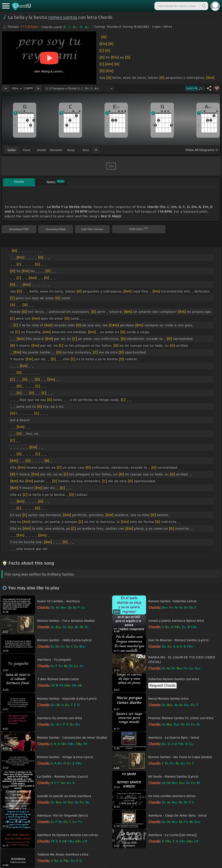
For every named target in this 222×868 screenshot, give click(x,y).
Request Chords (162, 685)
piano (27, 150)
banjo (71, 150)
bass (86, 150)
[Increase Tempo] (38, 88)
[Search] (204, 6)
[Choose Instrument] (96, 150)
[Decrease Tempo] (6, 88)
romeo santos (63, 17)
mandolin (56, 150)
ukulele (41, 150)
